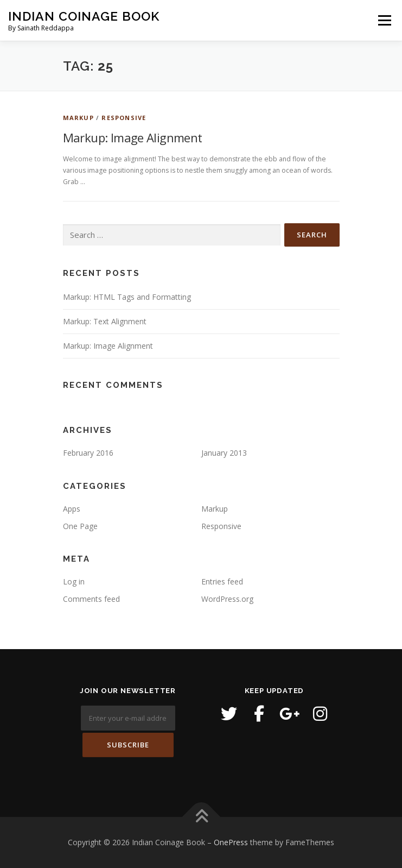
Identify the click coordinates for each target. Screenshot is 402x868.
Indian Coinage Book (84, 16)
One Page (80, 526)
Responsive (124, 118)
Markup (78, 118)
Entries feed (222, 581)
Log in (74, 581)
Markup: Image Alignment (133, 137)
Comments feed (91, 599)
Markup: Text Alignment (105, 321)
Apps (72, 509)
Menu (384, 20)
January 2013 (224, 453)
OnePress (231, 842)
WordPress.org (227, 599)
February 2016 (88, 453)
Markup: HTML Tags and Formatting (127, 297)
